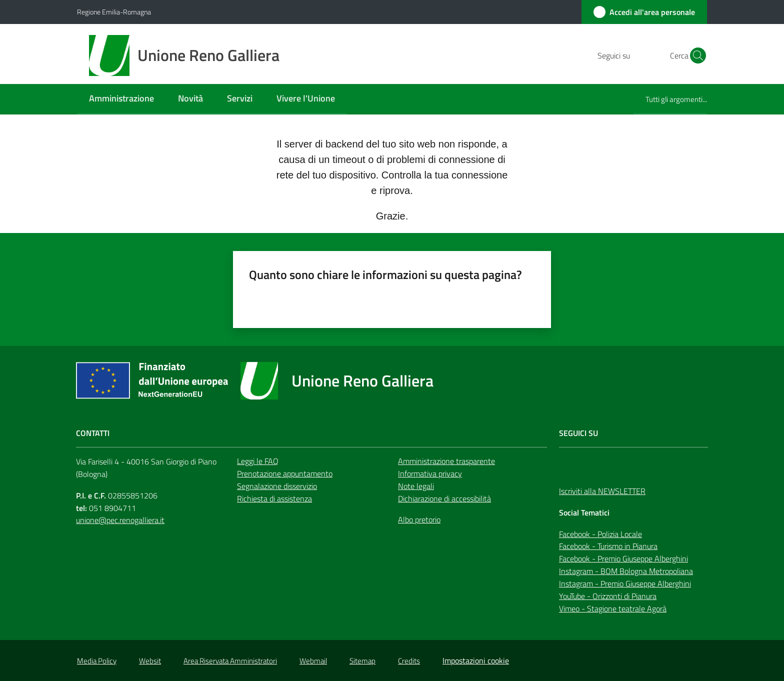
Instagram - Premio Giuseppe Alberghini (625, 583)
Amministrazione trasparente (446, 461)
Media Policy (97, 661)
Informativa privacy (430, 473)
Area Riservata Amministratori (230, 661)
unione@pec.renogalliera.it (120, 520)
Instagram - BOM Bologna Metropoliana (626, 571)
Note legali (416, 486)
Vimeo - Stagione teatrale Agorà (613, 608)
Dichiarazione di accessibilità (444, 498)
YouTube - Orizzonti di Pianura (608, 596)
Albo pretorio (419, 519)
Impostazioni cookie (476, 660)
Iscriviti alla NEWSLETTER (602, 491)
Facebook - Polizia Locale (600, 534)
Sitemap (362, 661)
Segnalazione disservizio (277, 486)
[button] (695, 55)
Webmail (313, 661)
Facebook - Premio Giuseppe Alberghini (623, 558)
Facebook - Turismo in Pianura (608, 546)
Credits (409, 661)
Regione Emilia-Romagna (114, 12)
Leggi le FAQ (258, 461)
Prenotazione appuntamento (285, 473)
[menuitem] (121, 99)
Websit (150, 661)
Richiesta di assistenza (274, 498)
